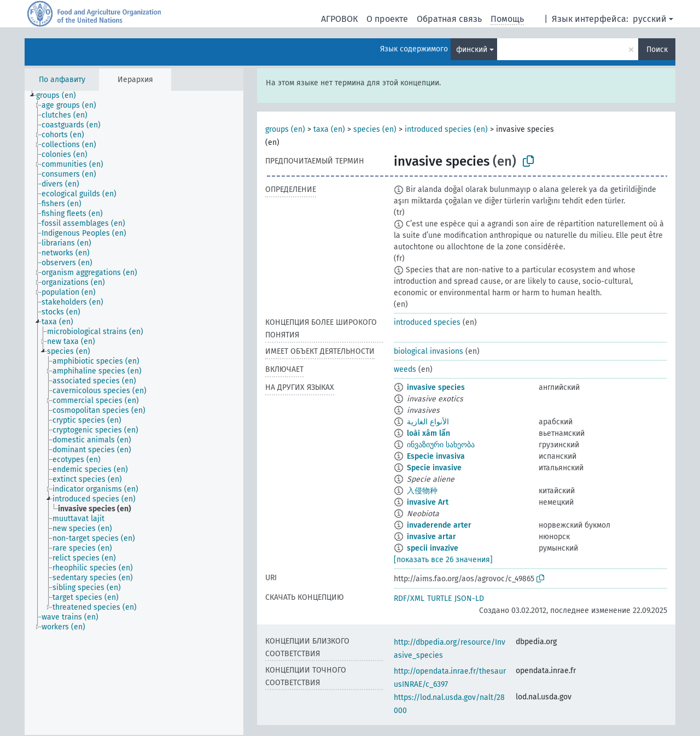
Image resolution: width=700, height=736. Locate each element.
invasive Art (428, 502)
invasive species (436, 387)
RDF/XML (409, 598)
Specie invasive (434, 468)
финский (472, 49)
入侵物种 (422, 491)
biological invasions (428, 351)
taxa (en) (329, 129)
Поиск (657, 49)
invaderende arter (439, 525)
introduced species (427, 322)
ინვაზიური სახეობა (441, 445)
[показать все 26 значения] (443, 560)
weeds (405, 369)
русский (650, 19)
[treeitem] (61, 96)
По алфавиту (62, 80)
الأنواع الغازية (428, 422)
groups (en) (285, 129)
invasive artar (431, 537)
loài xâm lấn (428, 433)
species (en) (375, 129)
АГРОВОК (339, 19)
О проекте (387, 19)
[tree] (134, 413)
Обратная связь (449, 19)
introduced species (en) (446, 129)
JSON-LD (469, 598)
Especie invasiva (436, 456)
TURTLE (439, 598)
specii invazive (433, 548)
